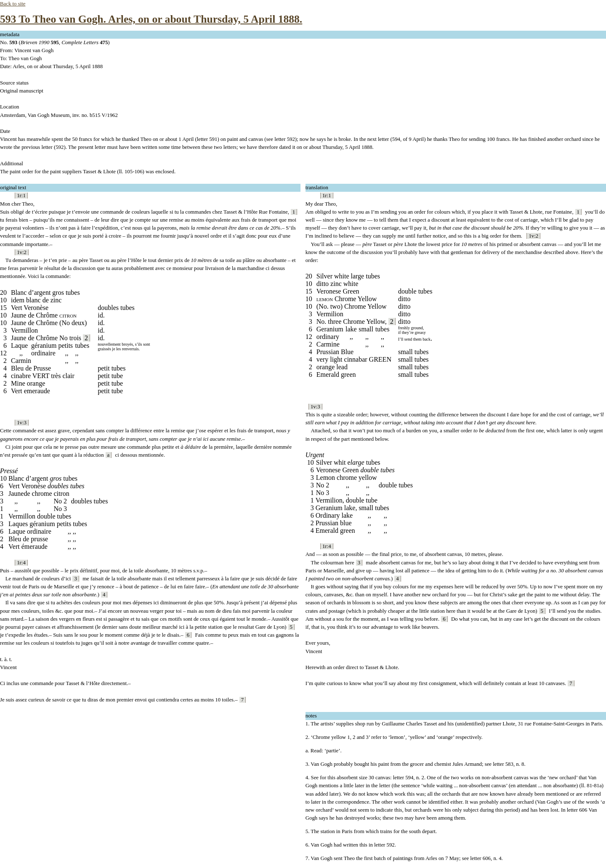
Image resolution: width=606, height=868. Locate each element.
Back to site (13, 4)
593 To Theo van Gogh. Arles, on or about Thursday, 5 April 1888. (151, 19)
